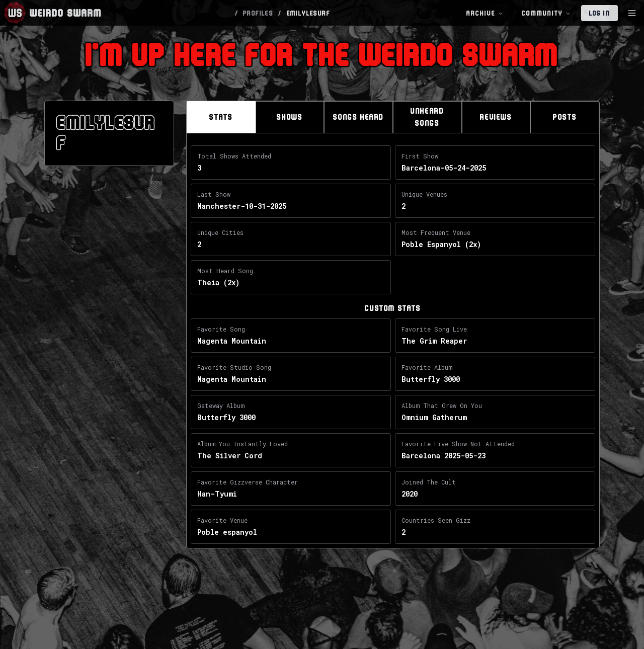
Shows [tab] (290, 117)
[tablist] (393, 117)
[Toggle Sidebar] (632, 13)
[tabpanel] (393, 347)
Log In (599, 13)
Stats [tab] (221, 117)
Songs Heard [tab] (358, 117)
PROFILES (258, 13)
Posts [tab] (565, 117)
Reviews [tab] (496, 117)
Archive (485, 13)
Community (546, 13)
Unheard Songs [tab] (427, 117)
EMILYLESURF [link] (308, 13)
